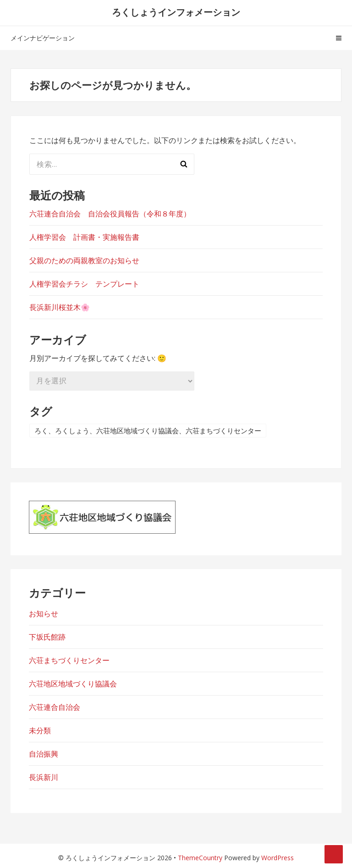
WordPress (278, 858)
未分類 (40, 730)
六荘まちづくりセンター (69, 660)
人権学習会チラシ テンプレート (84, 284)
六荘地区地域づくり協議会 (73, 684)
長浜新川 (44, 777)
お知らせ (44, 614)
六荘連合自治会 (55, 707)
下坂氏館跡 (47, 637)
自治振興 (44, 754)
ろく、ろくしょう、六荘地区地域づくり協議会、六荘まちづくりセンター (148, 431)
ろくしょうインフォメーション (176, 12)
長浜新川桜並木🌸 (60, 307)
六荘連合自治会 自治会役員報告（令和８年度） (110, 214)
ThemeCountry (200, 858)
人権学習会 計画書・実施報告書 (84, 237)
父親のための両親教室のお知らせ (84, 260)
